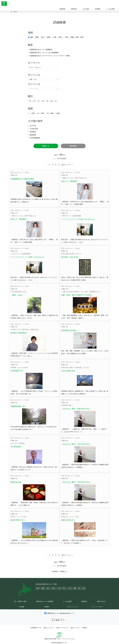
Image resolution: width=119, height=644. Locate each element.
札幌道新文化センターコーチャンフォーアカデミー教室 (50, 56)
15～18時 (50, 113)
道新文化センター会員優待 (45, 601)
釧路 (49, 37)
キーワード (34, 63)
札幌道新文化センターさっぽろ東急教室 (44, 53)
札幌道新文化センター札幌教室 (41, 50)
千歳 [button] (70, 588)
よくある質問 (110, 9)
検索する (46, 146)
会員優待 (98, 9)
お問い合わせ (101, 601)
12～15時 (41, 113)
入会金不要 (34, 129)
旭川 (43, 37)
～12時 (32, 113)
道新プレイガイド (75, 628)
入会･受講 (86, 9)
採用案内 (47, 607)
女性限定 (33, 132)
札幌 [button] (38, 588)
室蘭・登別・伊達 (77, 37)
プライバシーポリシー (98, 607)
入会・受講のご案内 (20, 601)
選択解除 (73, 146)
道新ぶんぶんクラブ (49, 628)
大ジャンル (34, 75)
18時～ (59, 113)
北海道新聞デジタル (36, 628)
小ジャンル (34, 84)
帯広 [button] (64, 588)
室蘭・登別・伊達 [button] (79, 588)
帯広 (60, 37)
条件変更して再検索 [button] (59, 571)
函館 (37, 37)
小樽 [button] (59, 588)
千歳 (66, 37)
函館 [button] (43, 588)
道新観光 (85, 628)
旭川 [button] (48, 588)
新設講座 (33, 135)
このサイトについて (72, 607)
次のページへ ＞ (67, 165)
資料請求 (74, 9)
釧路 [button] (54, 588)
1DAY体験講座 (35, 138)
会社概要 (22, 607)
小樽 (55, 37)
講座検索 (62, 9)
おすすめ (33, 126)
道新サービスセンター (63, 628)
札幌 (31, 37)
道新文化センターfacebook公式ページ (60, 613)
